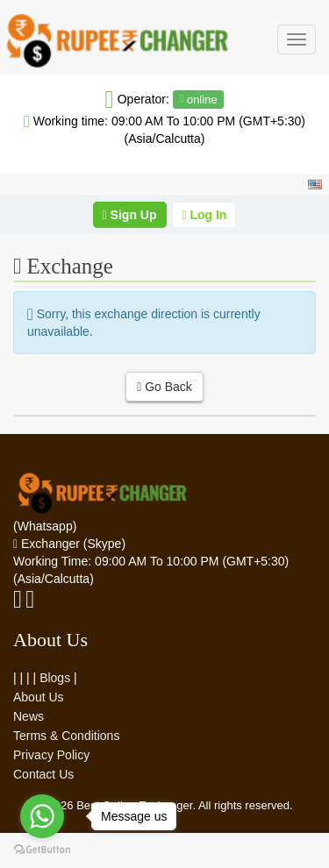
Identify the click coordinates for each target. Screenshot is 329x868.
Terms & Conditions (66, 736)
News (29, 716)
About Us (39, 697)
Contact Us (43, 774)
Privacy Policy (51, 755)
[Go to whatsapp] (42, 816)
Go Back (164, 387)
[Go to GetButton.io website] (42, 850)
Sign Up (130, 215)
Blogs (55, 678)
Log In (204, 215)
